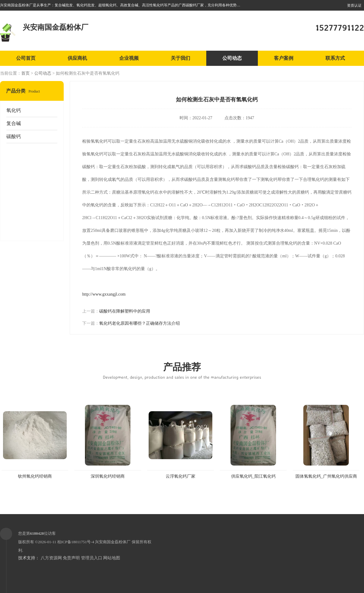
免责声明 (71, 558)
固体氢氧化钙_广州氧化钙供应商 (326, 476)
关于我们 (180, 58)
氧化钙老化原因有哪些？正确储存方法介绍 (140, 323)
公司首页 (26, 58)
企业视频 (129, 58)
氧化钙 (14, 110)
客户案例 (284, 58)
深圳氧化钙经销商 (108, 476)
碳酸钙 (14, 136)
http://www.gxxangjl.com (104, 294)
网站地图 (112, 558)
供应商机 (77, 58)
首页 (25, 73)
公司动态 (232, 58)
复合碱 (14, 123)
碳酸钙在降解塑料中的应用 (125, 311)
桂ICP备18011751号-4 (76, 542)
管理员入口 (92, 558)
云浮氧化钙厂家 (180, 476)
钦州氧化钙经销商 (35, 476)
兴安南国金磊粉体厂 (113, 542)
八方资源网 (51, 558)
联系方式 (335, 58)
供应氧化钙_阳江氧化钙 (253, 476)
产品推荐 (182, 370)
